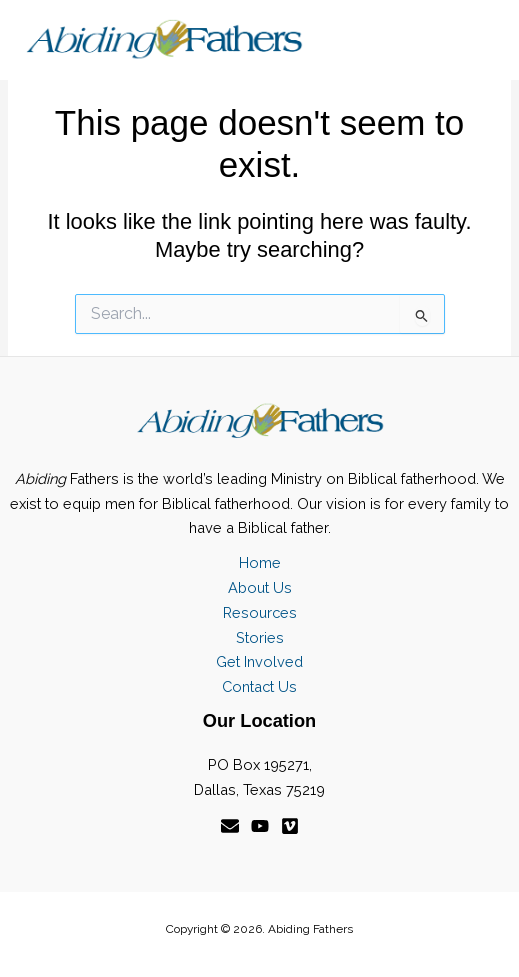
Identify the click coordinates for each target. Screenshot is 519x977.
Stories (260, 637)
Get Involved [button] (259, 661)
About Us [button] (260, 587)
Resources (260, 612)
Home (260, 562)
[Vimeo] (290, 826)
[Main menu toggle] (473, 40)
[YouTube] (260, 826)
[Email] (230, 826)
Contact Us (259, 686)
